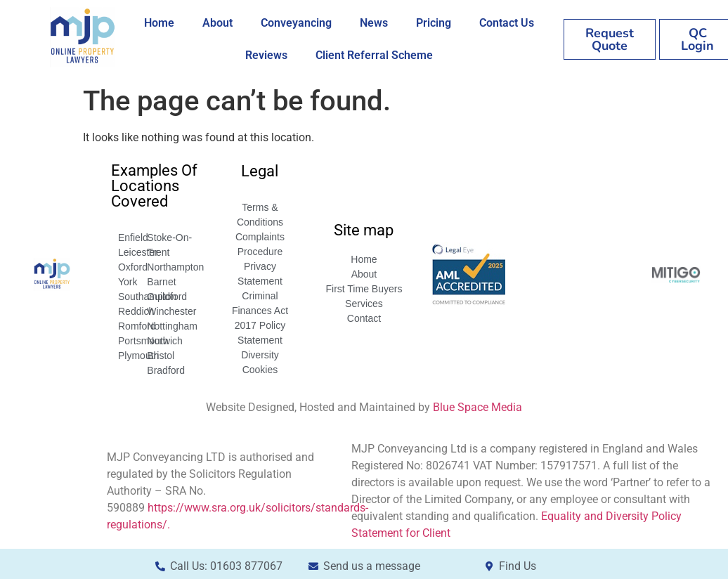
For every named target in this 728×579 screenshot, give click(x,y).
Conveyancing (296, 23)
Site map (364, 230)
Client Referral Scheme (374, 55)
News (374, 23)
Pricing (434, 23)
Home (159, 23)
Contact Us (507, 23)
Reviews (266, 55)
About (217, 23)
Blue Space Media (477, 407)
